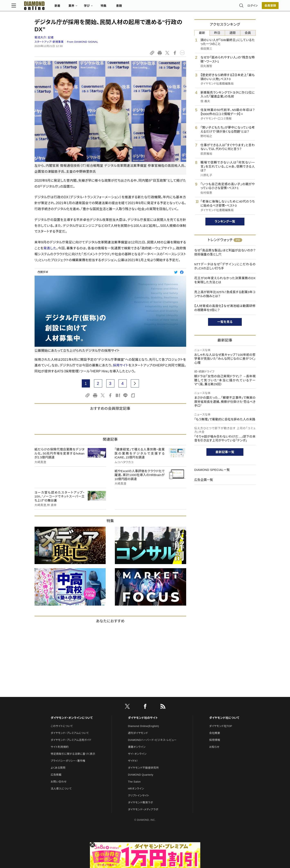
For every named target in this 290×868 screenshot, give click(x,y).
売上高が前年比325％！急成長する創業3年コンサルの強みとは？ (225, 294)
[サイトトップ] (53, 7)
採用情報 (215, 740)
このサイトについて (62, 726)
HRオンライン (136, 789)
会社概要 (215, 733)
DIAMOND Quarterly (141, 775)
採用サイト (121, 365)
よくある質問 (58, 768)
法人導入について (61, 789)
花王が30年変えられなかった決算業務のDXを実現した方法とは (225, 280)
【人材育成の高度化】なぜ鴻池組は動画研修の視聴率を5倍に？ (225, 308)
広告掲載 (56, 775)
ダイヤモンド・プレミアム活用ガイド (71, 740)
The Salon (134, 782)
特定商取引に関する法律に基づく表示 (73, 754)
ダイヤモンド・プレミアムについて (70, 733)
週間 (233, 33)
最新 (202, 33)
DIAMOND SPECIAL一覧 (212, 470)
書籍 (142, 7)
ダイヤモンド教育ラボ (140, 802)
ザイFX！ (133, 761)
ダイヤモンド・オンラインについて (72, 718)
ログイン (230, 7)
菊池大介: (44, 37)
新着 (81, 7)
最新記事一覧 (225, 452)
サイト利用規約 (60, 747)
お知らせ (214, 747)
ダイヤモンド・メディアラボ (143, 809)
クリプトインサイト (139, 796)
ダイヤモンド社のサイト (143, 718)
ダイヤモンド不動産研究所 (143, 768)
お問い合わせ (59, 782)
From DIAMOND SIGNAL (83, 42)
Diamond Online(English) (143, 726)
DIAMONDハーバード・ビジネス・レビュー (152, 740)
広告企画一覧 (204, 480)
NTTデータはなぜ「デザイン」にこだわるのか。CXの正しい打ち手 (225, 266)
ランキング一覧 (225, 221)
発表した (50, 248)
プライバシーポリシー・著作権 (68, 761)
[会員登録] (247, 7)
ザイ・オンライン (137, 754)
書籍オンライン (137, 747)
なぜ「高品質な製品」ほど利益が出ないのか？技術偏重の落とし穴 (225, 252)
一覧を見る (225, 322)
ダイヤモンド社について (224, 718)
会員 (248, 33)
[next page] (135, 383)
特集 (127, 7)
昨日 (217, 33)
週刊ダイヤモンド (138, 733)
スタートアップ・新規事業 (49, 42)
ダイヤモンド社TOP (221, 726)
